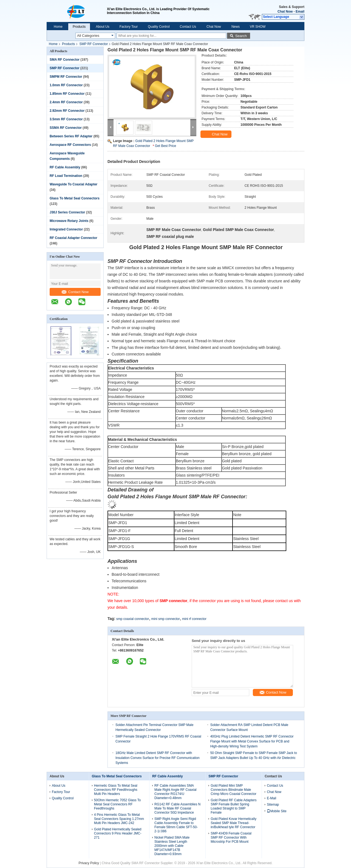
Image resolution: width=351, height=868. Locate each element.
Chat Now (285, 12)
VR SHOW (258, 27)
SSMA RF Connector (66, 128)
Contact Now (75, 292)
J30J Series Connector (67, 212)
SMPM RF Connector (66, 77)
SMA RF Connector (65, 60)
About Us (102, 27)
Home (58, 27)
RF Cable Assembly (65, 167)
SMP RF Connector (94, 44)
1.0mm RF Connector (66, 85)
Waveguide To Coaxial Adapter (73, 184)
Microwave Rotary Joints (69, 221)
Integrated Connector (66, 229)
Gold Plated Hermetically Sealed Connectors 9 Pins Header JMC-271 (118, 833)
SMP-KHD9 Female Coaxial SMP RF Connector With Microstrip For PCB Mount (231, 838)
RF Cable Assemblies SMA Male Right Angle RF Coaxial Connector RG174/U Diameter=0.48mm (175, 792)
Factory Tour (129, 27)
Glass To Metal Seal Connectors (75, 198)
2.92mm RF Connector (67, 111)
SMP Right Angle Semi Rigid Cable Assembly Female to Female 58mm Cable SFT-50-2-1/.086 (176, 825)
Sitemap (273, 805)
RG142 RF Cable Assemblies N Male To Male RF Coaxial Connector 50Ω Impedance (177, 808)
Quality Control (159, 27)
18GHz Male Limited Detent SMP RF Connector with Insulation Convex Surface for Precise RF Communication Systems (158, 758)
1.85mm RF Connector (67, 94)
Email (300, 12)
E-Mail (271, 798)
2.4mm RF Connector (66, 102)
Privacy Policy (89, 863)
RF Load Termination (66, 176)
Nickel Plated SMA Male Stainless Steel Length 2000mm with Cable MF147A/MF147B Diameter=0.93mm (172, 846)
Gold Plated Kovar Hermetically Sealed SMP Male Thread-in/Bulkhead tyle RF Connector (233, 823)
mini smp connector (166, 619)
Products (79, 27)
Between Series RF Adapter (71, 136)
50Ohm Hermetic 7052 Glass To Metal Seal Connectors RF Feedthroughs (118, 804)
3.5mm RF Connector (66, 119)
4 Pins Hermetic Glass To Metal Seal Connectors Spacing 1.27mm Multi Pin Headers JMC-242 (119, 819)
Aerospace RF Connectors (70, 145)
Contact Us (188, 27)
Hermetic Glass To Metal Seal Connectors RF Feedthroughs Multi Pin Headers (116, 790)
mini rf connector (194, 619)
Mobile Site (277, 811)
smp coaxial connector (133, 619)
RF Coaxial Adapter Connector (73, 238)
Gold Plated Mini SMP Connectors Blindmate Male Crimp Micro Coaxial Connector (233, 790)
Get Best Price (165, 146)
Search (241, 36)
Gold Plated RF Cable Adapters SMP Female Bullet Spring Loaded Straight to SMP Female (233, 806)
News (236, 27)
